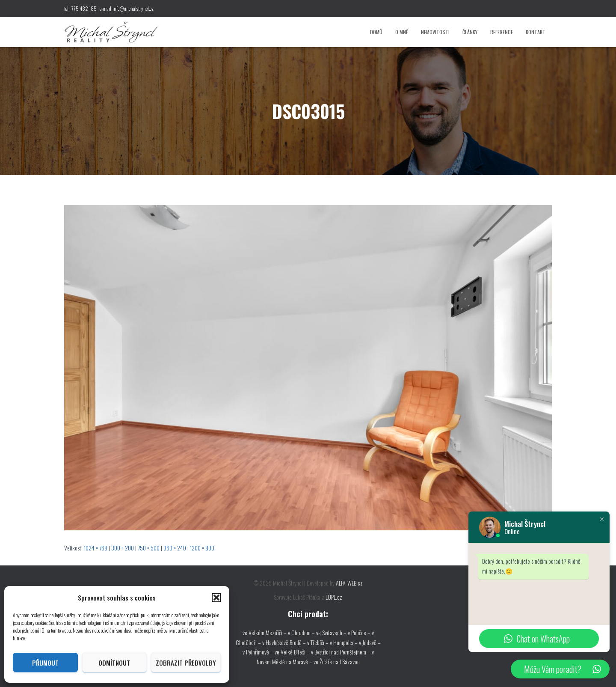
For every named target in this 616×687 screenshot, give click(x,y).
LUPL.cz (334, 597)
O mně (402, 32)
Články (470, 32)
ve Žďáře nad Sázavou (337, 662)
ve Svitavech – (331, 632)
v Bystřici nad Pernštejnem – (341, 652)
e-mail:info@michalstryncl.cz (127, 8)
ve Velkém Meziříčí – (265, 632)
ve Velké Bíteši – (293, 652)
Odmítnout (114, 663)
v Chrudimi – (301, 632)
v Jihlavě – (370, 642)
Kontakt (536, 32)
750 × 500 (149, 548)
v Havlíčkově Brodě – (285, 642)
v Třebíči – (318, 642)
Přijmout (45, 663)
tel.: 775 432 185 (80, 8)
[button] (216, 598)
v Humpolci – (344, 642)
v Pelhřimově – (259, 652)
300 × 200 (123, 548)
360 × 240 (175, 548)
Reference (502, 32)
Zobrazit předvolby (186, 663)
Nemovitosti (435, 32)
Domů (376, 32)
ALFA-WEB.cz (349, 583)
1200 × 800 (202, 548)
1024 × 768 (96, 548)
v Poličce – (360, 632)
